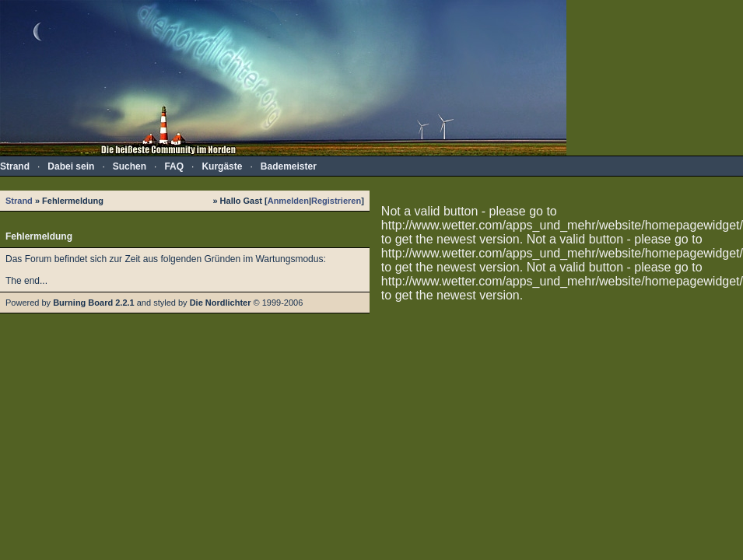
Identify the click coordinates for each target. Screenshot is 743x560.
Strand (19, 201)
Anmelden (288, 201)
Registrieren (336, 201)
